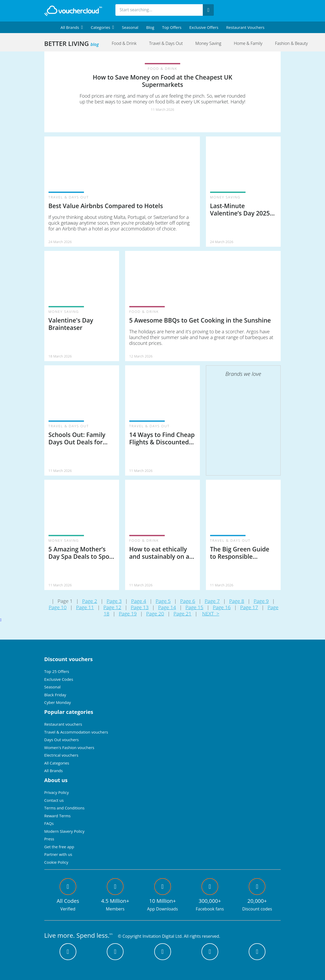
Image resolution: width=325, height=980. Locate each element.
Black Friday (55, 695)
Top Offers (172, 27)
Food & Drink (124, 43)
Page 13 (140, 607)
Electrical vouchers (61, 755)
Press (49, 839)
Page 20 (155, 614)
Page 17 (249, 607)
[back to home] (73, 11)
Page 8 (237, 601)
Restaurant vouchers (245, 27)
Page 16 (222, 607)
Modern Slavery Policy (64, 831)
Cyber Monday (58, 702)
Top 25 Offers (57, 671)
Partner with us (58, 854)
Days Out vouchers (62, 740)
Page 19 (128, 614)
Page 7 (212, 601)
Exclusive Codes (59, 679)
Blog (150, 27)
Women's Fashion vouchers (69, 747)
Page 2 (90, 601)
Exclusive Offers (204, 27)
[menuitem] (72, 27)
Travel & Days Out (166, 43)
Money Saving (208, 43)
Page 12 (112, 607)
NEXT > (211, 614)
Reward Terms (58, 816)
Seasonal (130, 27)
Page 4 (139, 601)
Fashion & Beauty (291, 43)
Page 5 (163, 601)
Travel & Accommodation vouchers (76, 732)
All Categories (57, 763)
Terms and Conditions (65, 808)
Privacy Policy (57, 792)
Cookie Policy (56, 862)
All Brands (54, 771)
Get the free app (59, 847)
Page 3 (114, 601)
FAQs (49, 823)
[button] (72, 27)
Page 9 (261, 601)
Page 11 (85, 607)
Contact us (54, 800)
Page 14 (167, 607)
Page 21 (183, 614)
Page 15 (194, 607)
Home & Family (248, 43)
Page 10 (58, 607)
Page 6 (188, 601)
